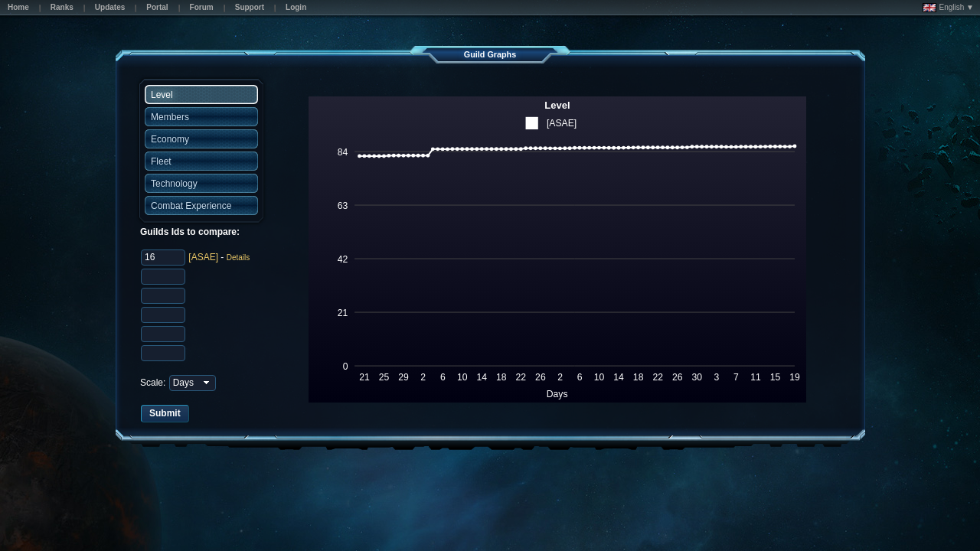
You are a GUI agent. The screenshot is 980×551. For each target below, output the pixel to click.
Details (238, 258)
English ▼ (948, 8)
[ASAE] (203, 257)
